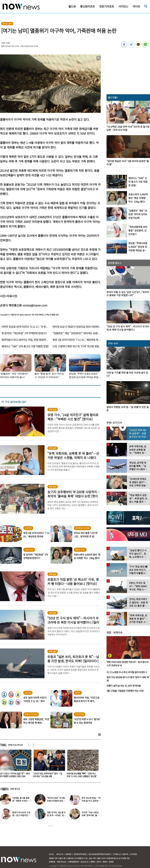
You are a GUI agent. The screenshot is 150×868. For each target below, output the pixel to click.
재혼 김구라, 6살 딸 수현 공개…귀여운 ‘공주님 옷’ (56, 815)
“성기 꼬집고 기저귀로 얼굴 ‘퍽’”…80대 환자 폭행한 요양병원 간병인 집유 (47, 775)
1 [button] (48, 826)
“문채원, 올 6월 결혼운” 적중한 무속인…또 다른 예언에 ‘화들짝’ (22, 801)
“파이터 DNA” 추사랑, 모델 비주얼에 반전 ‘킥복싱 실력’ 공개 (56, 801)
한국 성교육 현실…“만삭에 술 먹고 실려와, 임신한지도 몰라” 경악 (91, 801)
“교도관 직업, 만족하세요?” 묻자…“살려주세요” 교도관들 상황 (81, 775)
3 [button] (52, 826)
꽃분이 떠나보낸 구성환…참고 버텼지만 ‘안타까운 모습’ (22, 815)
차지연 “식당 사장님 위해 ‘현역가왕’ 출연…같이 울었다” (90, 815)
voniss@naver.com (35, 305)
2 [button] (50, 826)
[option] (48, 764)
